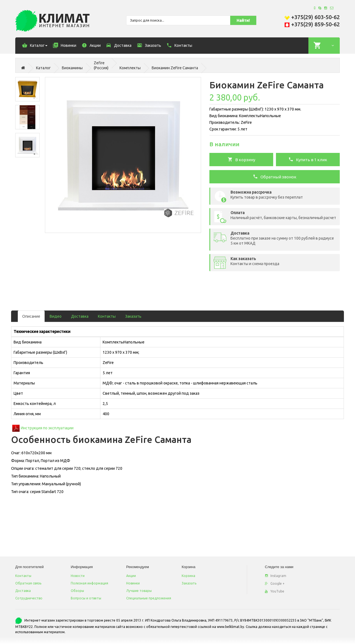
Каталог (43, 68)
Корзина (188, 576)
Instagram (276, 576)
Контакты (107, 316)
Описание (31, 316)
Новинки (133, 583)
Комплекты (130, 68)
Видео (56, 316)
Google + (275, 583)
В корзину (241, 159)
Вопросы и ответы (86, 598)
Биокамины (72, 68)
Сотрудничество (29, 598)
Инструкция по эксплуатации (47, 428)
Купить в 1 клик (308, 159)
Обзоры (77, 591)
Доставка (80, 316)
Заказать (133, 316)
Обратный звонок (275, 176)
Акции (131, 576)
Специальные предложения (149, 598)
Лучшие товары (139, 591)
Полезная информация (89, 583)
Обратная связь (28, 583)
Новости (78, 576)
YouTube (275, 591)
